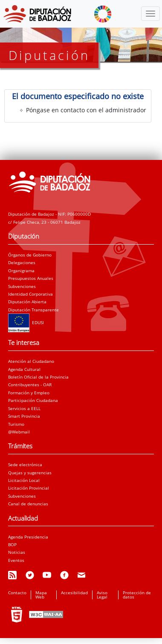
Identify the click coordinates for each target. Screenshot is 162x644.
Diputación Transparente (33, 310)
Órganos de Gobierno (30, 255)
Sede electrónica (25, 464)
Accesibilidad (74, 593)
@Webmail (19, 432)
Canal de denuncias (28, 504)
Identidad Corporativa (30, 294)
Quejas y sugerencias (30, 473)
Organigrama (21, 271)
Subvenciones (22, 286)
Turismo (16, 424)
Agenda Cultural (24, 369)
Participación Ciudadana (33, 400)
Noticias (17, 552)
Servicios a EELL (24, 408)
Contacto (17, 593)
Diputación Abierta (27, 302)
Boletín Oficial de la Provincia (38, 377)
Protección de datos (137, 595)
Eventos (16, 560)
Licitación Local (24, 480)
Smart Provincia (24, 416)
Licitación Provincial (29, 488)
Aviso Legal (102, 595)
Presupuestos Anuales (31, 278)
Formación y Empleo (29, 393)
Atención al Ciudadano (31, 361)
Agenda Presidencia (28, 537)
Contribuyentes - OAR (30, 385)
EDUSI (26, 322)
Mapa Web (41, 595)
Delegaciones (22, 262)
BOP (12, 544)
